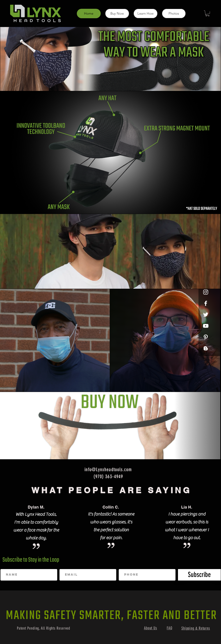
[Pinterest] (206, 337)
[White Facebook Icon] (206, 303)
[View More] (165, 340)
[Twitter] (206, 315)
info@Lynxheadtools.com (108, 469)
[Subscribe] (199, 575)
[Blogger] (206, 348)
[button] (207, 13)
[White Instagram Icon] (206, 292)
